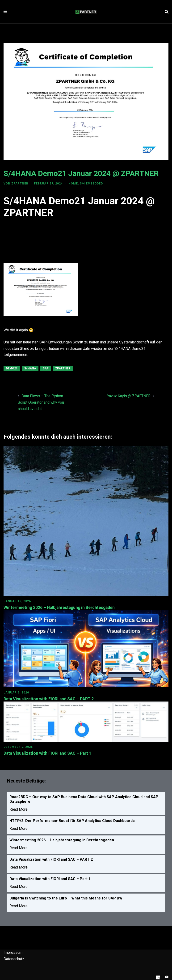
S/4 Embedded (91, 184)
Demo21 (12, 368)
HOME (73, 184)
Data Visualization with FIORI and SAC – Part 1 (48, 753)
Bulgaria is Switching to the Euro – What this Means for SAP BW (66, 898)
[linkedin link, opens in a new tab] (158, 977)
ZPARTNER (20, 184)
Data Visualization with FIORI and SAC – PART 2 (50, 699)
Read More (19, 809)
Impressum (13, 952)
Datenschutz (14, 958)
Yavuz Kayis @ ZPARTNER (129, 396)
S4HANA (30, 368)
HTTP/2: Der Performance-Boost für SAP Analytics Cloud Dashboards (72, 820)
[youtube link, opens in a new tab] (167, 977)
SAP (46, 368)
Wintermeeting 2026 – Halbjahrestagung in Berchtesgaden (61, 607)
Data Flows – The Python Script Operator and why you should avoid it (41, 402)
